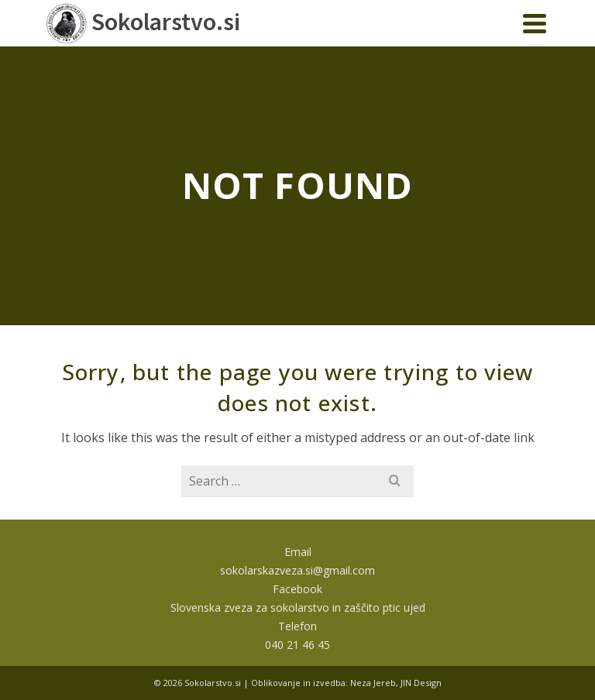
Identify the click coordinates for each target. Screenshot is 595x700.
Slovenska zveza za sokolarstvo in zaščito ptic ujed (298, 607)
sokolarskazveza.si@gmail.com (297, 570)
